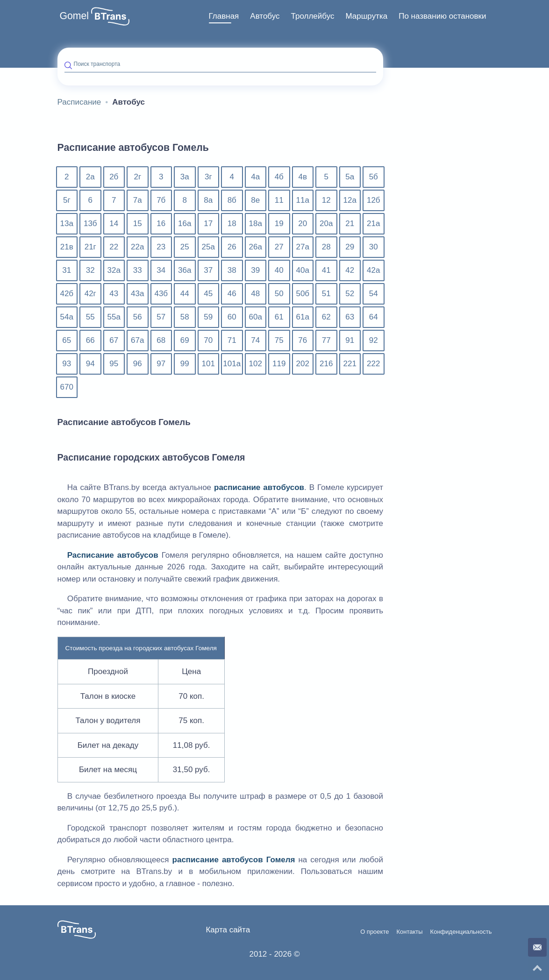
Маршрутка (366, 16)
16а (185, 224)
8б (232, 200)
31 (67, 270)
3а (185, 177)
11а (303, 200)
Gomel (75, 16)
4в (303, 177)
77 (326, 340)
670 (67, 387)
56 (138, 317)
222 (373, 364)
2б (114, 177)
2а (90, 177)
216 (326, 364)
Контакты (409, 932)
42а (373, 270)
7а (138, 200)
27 (279, 247)
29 (350, 247)
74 (255, 340)
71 (232, 340)
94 (90, 364)
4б (279, 177)
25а (208, 247)
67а (137, 340)
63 (350, 317)
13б (90, 224)
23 (161, 247)
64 (374, 317)
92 (374, 340)
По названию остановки (442, 16)
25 (185, 247)
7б (161, 200)
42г (90, 294)
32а (114, 270)
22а (137, 247)
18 (232, 224)
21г (90, 247)
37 (208, 270)
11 (279, 200)
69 (185, 340)
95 (114, 364)
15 (138, 224)
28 (326, 247)
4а (255, 177)
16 (161, 224)
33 (138, 270)
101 (208, 364)
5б (374, 177)
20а (326, 224)
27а (303, 247)
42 (350, 270)
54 (374, 294)
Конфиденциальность (461, 932)
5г (67, 200)
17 (208, 224)
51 (326, 294)
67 (114, 340)
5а (350, 177)
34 (161, 270)
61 (279, 317)
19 (279, 224)
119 (279, 364)
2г (137, 177)
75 (279, 340)
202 (303, 364)
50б (303, 294)
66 (90, 340)
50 (279, 294)
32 (90, 270)
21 (350, 224)
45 (208, 294)
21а (373, 224)
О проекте (374, 932)
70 (208, 340)
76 (303, 340)
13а (67, 224)
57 (161, 317)
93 (67, 364)
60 (232, 317)
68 (161, 340)
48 (255, 294)
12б (374, 200)
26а (256, 247)
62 (326, 317)
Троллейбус (313, 16)
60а (256, 317)
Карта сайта (228, 930)
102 (256, 364)
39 (255, 270)
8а (208, 200)
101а (232, 364)
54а (67, 317)
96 (138, 364)
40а (303, 270)
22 (114, 247)
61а (303, 317)
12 (326, 200)
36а (185, 270)
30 (374, 247)
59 (208, 317)
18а (256, 224)
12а (350, 200)
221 (350, 364)
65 (67, 340)
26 (232, 247)
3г (208, 177)
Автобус (265, 16)
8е (255, 200)
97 (161, 364)
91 (350, 340)
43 (114, 294)
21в (67, 247)
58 (185, 317)
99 (185, 364)
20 (303, 224)
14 (114, 224)
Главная (224, 16)
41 (326, 270)
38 (232, 270)
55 (90, 317)
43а (137, 294)
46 (232, 294)
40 (279, 270)
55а (114, 317)
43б (161, 294)
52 (350, 294)
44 (185, 294)
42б (67, 294)
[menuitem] (224, 16)
